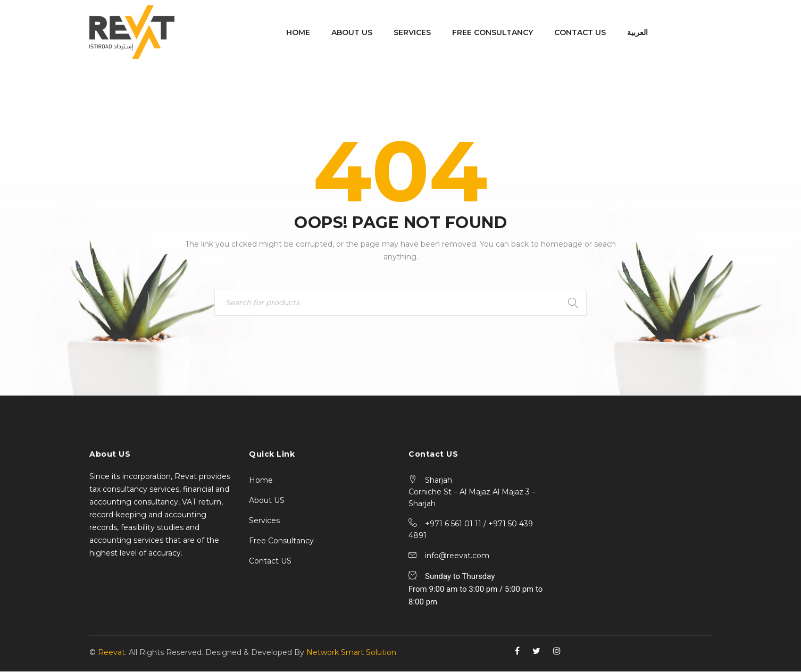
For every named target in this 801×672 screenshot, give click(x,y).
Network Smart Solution (351, 653)
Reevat (111, 653)
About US (267, 501)
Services (264, 521)
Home (261, 481)
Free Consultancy (281, 541)
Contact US (270, 561)
